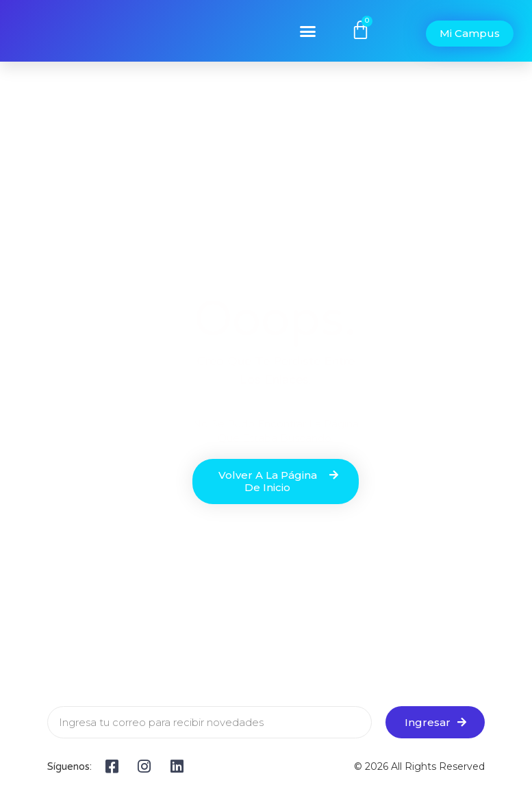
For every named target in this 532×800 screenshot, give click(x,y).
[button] (308, 31)
